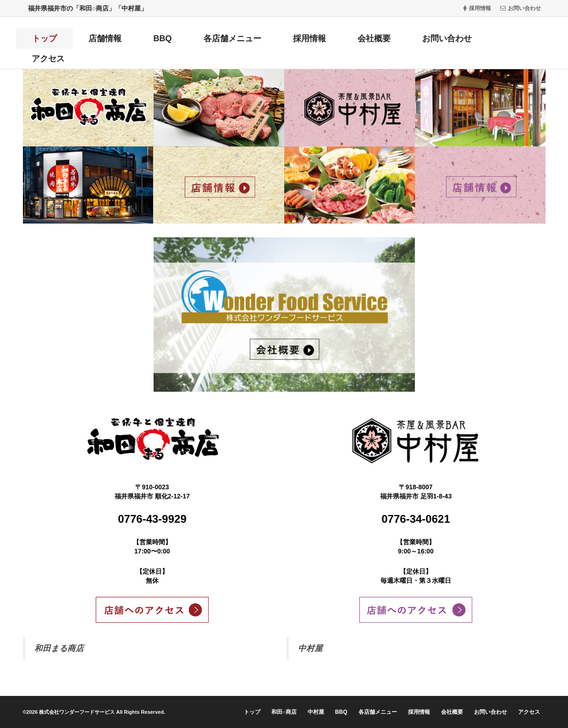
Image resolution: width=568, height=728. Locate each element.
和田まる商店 (59, 648)
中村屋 (310, 648)
